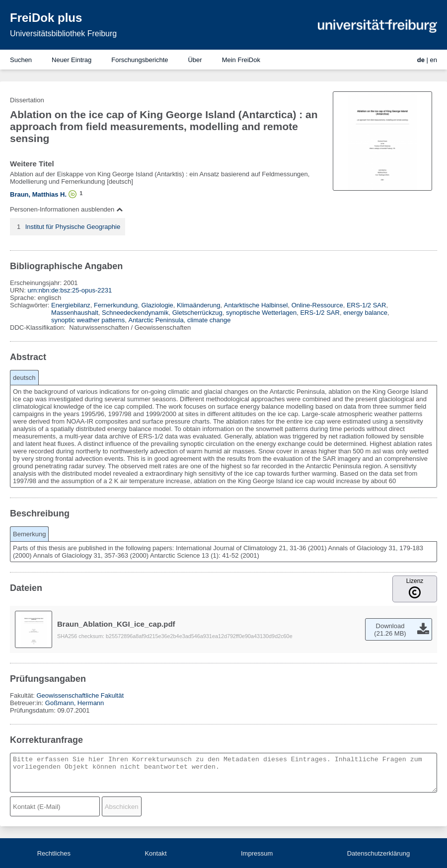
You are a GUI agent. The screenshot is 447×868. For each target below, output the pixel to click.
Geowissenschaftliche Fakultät (80, 695)
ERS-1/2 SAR (366, 305)
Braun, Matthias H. (38, 194)
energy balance (365, 313)
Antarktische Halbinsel (256, 305)
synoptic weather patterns (88, 320)
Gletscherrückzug (197, 313)
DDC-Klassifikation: (39, 327)
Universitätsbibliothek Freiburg (63, 34)
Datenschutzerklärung (378, 853)
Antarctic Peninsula (156, 320)
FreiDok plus (46, 18)
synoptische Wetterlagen (261, 313)
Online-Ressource (317, 305)
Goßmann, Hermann (75, 703)
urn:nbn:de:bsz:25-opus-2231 (70, 290)
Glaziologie (157, 305)
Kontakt (155, 853)
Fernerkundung (116, 305)
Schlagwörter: (31, 305)
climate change (209, 320)
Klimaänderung (198, 305)
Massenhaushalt (75, 313)
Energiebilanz (71, 305)
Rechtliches (54, 853)
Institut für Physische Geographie (73, 227)
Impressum (257, 853)
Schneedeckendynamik (135, 313)
